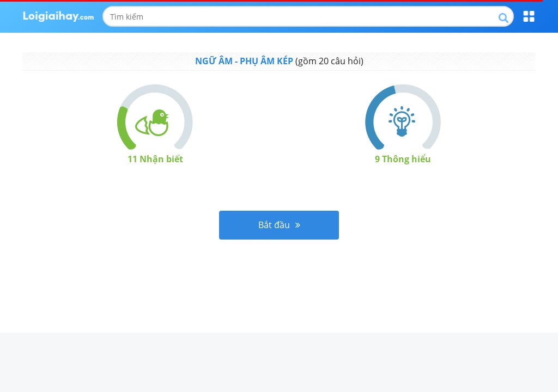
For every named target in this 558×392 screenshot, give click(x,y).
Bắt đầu (279, 225)
